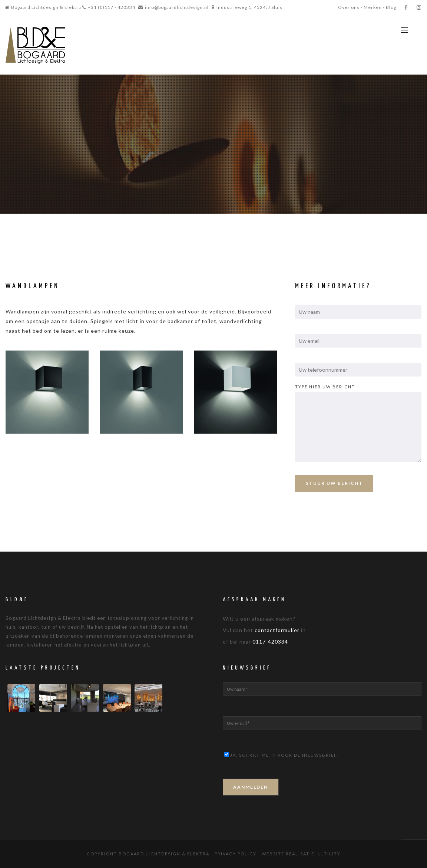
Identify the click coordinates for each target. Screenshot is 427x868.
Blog (391, 7)
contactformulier (277, 630)
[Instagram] (419, 7)
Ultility (329, 854)
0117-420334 (270, 642)
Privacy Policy (236, 854)
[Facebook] (406, 7)
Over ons (349, 7)
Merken (373, 7)
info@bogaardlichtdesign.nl (177, 7)
